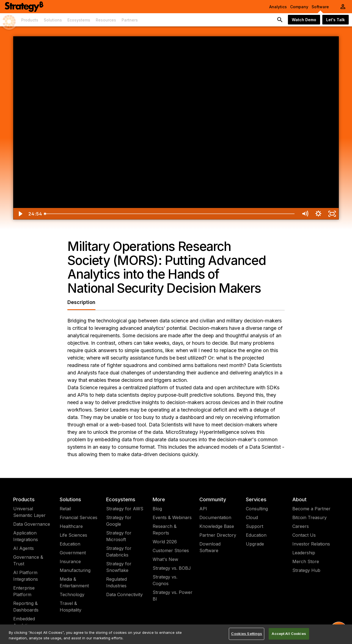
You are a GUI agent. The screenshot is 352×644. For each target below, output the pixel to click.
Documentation (215, 517)
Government (73, 553)
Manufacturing (75, 570)
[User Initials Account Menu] (343, 7)
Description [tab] (81, 302)
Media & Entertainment (74, 582)
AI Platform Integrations (26, 576)
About (299, 499)
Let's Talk (335, 20)
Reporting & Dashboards (26, 607)
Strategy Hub (306, 570)
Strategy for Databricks (119, 552)
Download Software (210, 547)
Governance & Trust (28, 560)
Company (299, 7)
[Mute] (305, 214)
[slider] (170, 214)
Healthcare (71, 526)
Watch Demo (304, 20)
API (203, 509)
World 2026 (165, 542)
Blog (157, 509)
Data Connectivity (124, 594)
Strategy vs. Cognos (165, 580)
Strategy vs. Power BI (173, 596)
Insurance (70, 561)
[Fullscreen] (332, 214)
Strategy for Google (119, 521)
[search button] (280, 20)
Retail (65, 509)
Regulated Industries (116, 582)
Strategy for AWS (125, 509)
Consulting (257, 509)
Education (70, 544)
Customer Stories (171, 550)
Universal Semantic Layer (29, 512)
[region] (176, 634)
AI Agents (24, 548)
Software (320, 7)
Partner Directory (218, 535)
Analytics (278, 7)
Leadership (304, 553)
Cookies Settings (247, 634)
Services (256, 499)
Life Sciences (73, 535)
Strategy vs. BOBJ (172, 568)
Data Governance (32, 524)
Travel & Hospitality (71, 607)
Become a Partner (311, 509)
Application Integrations (26, 536)
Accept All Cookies (289, 634)
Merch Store (306, 561)
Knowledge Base (217, 526)
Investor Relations (311, 544)
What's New (165, 559)
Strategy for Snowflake (119, 567)
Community (213, 499)
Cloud (252, 517)
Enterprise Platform (24, 591)
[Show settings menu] (318, 214)
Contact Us (304, 535)
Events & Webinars (172, 517)
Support (255, 526)
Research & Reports (165, 530)
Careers (301, 526)
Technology (72, 594)
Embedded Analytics (24, 622)
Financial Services (79, 517)
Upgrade (255, 544)
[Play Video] (20, 214)
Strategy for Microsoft (119, 536)
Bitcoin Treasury (310, 517)
